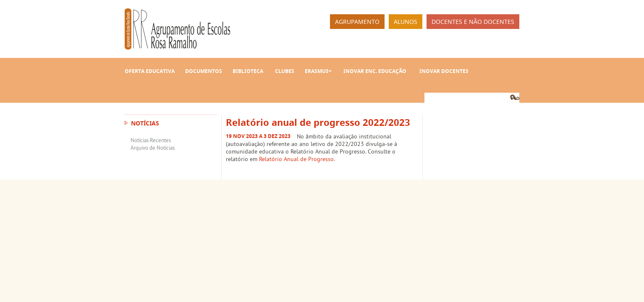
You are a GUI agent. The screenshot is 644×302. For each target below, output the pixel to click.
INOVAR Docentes (444, 71)
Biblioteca (248, 71)
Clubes (285, 71)
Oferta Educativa (150, 71)
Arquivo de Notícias (153, 148)
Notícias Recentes (151, 140)
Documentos (204, 71)
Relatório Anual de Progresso (296, 159)
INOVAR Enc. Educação (375, 71)
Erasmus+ (318, 71)
